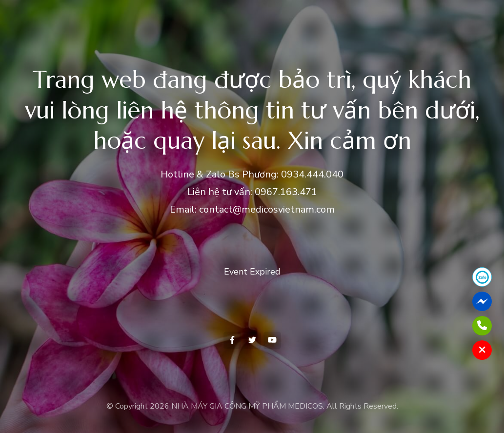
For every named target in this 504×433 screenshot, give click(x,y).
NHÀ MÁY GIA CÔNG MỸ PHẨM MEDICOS (247, 406)
